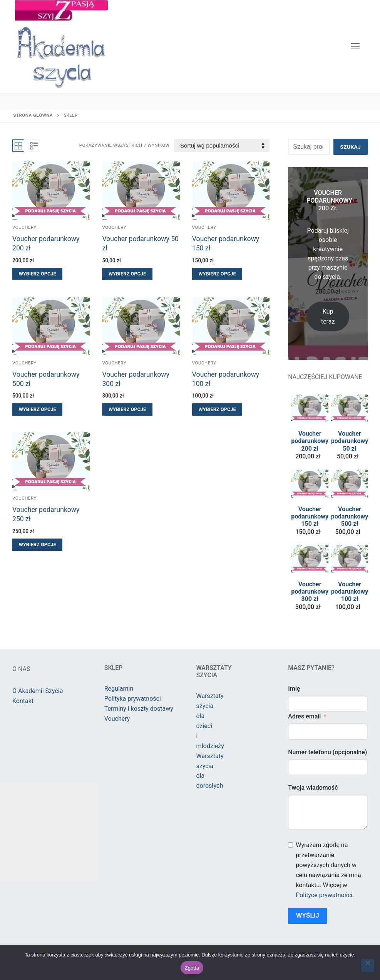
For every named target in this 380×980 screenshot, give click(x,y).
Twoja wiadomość (313, 788)
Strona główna (33, 115)
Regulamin (119, 689)
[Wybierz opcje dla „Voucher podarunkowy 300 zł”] (127, 409)
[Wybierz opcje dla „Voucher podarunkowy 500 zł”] (37, 409)
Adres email (304, 716)
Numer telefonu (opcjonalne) (327, 752)
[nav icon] (355, 47)
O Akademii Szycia (38, 691)
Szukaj (350, 147)
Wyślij (308, 915)
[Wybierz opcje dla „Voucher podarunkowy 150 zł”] (217, 274)
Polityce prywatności (324, 895)
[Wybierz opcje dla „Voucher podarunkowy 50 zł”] (127, 274)
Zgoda (192, 968)
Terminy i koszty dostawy (139, 709)
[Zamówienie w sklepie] (222, 145)
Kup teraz (328, 316)
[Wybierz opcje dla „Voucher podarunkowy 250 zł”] (37, 545)
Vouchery (24, 227)
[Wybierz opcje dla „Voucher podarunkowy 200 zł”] (37, 274)
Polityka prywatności (133, 699)
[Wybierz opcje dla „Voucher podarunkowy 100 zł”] (217, 409)
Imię (294, 689)
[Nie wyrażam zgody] (368, 965)
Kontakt (23, 701)
